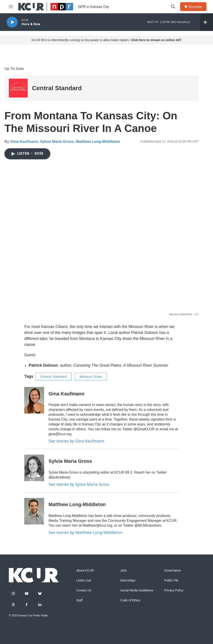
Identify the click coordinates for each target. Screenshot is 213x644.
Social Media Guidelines (137, 590)
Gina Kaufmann (24, 142)
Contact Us (84, 590)
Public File (171, 580)
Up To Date (14, 69)
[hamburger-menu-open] (11, 7)
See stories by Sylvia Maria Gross (79, 484)
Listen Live (84, 580)
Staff (80, 600)
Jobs (124, 571)
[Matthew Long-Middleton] (34, 511)
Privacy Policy (174, 590)
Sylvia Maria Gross (57, 142)
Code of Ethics (130, 600)
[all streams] (206, 22)
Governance (173, 571)
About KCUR (85, 571)
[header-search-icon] (173, 7)
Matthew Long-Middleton (98, 142)
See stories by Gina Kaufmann (76, 441)
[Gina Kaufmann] (34, 400)
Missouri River (91, 377)
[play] (12, 22)
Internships (128, 580)
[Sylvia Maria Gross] (34, 468)
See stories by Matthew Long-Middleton (86, 532)
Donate (195, 7)
